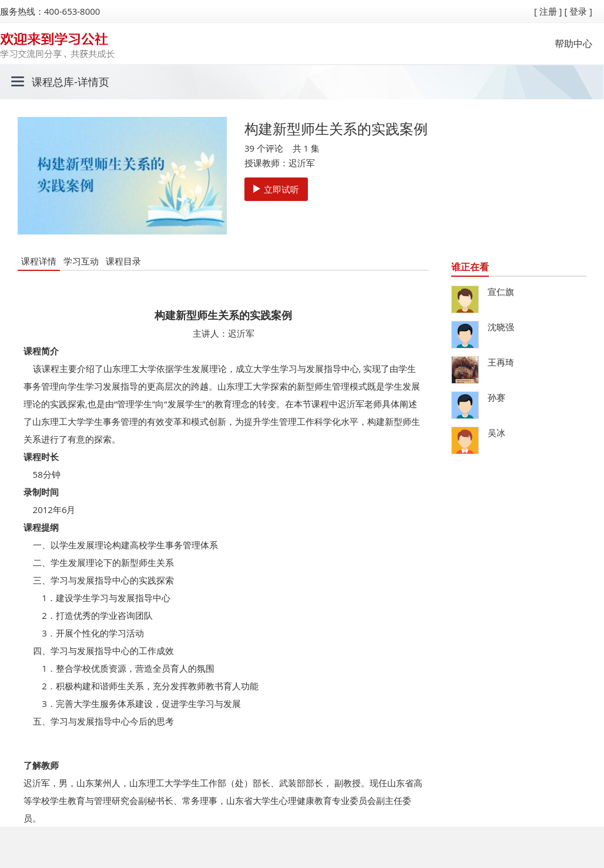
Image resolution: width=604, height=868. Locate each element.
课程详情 (39, 261)
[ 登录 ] (578, 11)
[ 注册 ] (548, 11)
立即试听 (276, 189)
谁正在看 (470, 267)
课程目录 (123, 261)
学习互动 (81, 261)
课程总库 (53, 82)
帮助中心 (573, 43)
